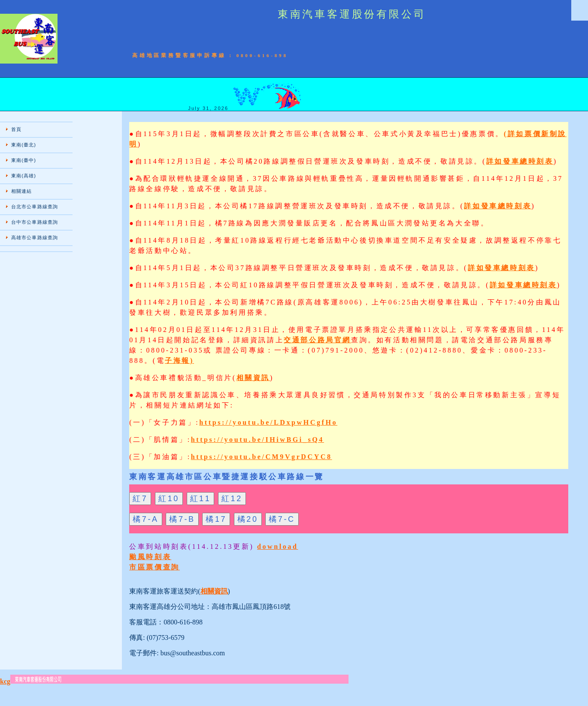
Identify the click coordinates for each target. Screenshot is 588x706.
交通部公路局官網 (317, 340)
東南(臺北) (24, 145)
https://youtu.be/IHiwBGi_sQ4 (258, 440)
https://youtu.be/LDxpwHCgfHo (268, 422)
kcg (5, 681)
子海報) (179, 361)
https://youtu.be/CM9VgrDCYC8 (262, 457)
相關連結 (21, 191)
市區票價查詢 (155, 567)
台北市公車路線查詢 (35, 207)
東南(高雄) (24, 176)
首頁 (16, 129)
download (278, 546)
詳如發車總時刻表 (520, 161)
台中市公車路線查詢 (35, 222)
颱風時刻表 (150, 557)
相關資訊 (253, 378)
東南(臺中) (24, 160)
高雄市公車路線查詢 (35, 237)
